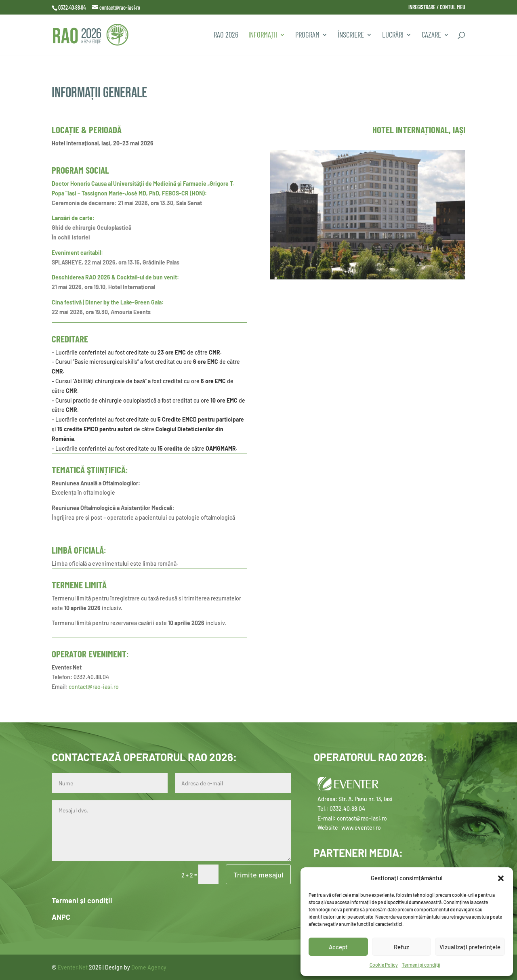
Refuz (401, 947)
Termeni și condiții (421, 965)
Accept (338, 947)
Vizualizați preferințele (470, 947)
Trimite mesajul (258, 875)
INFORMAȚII (263, 36)
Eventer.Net (73, 967)
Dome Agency (149, 967)
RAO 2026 (226, 36)
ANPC (61, 917)
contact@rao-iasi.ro (94, 687)
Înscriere (351, 36)
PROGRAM (307, 36)
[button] (501, 878)
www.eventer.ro (361, 828)
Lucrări (393, 36)
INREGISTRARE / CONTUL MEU (437, 7)
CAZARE (431, 36)
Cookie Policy (384, 965)
